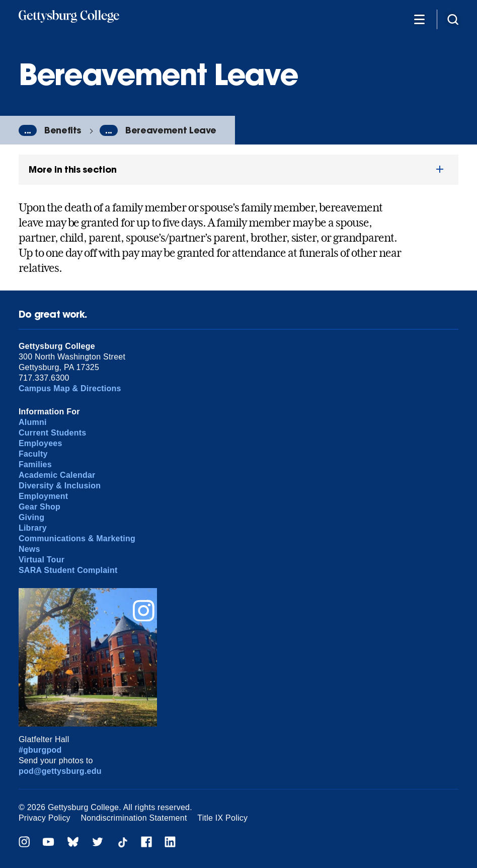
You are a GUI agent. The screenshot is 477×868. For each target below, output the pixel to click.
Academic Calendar (57, 475)
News (29, 549)
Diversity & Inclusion (60, 486)
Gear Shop (39, 507)
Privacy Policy (45, 818)
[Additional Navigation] (419, 19)
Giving (31, 517)
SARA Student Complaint (68, 570)
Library (33, 528)
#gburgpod (40, 750)
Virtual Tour (42, 560)
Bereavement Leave (171, 130)
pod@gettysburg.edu (60, 771)
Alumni (33, 422)
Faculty (33, 454)
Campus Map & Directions (70, 388)
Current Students (53, 433)
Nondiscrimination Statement (134, 818)
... (28, 130)
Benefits (63, 130)
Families (35, 464)
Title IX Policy (222, 818)
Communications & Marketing (77, 538)
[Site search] (453, 19)
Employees (41, 443)
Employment (43, 496)
